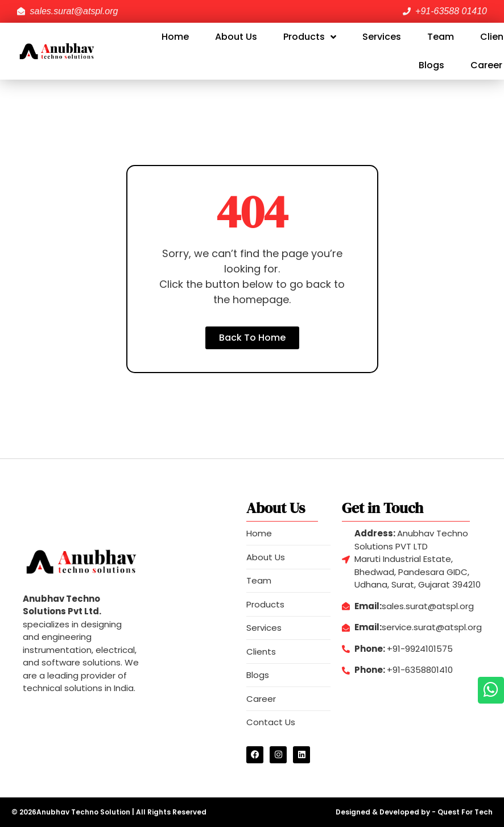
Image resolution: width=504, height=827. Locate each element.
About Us (236, 37)
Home (175, 37)
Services (382, 37)
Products (310, 37)
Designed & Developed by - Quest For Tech (414, 812)
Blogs (431, 65)
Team (441, 37)
